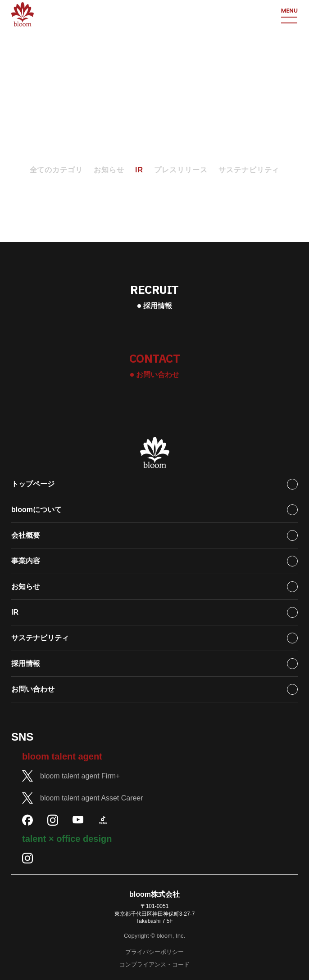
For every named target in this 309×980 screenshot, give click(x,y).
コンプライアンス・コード (154, 964)
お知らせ (109, 170)
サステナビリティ (249, 170)
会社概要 (26, 535)
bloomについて (36, 510)
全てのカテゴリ (57, 170)
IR (139, 170)
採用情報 (26, 663)
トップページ (33, 484)
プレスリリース (181, 170)
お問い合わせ (33, 689)
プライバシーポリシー (154, 952)
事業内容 (26, 561)
